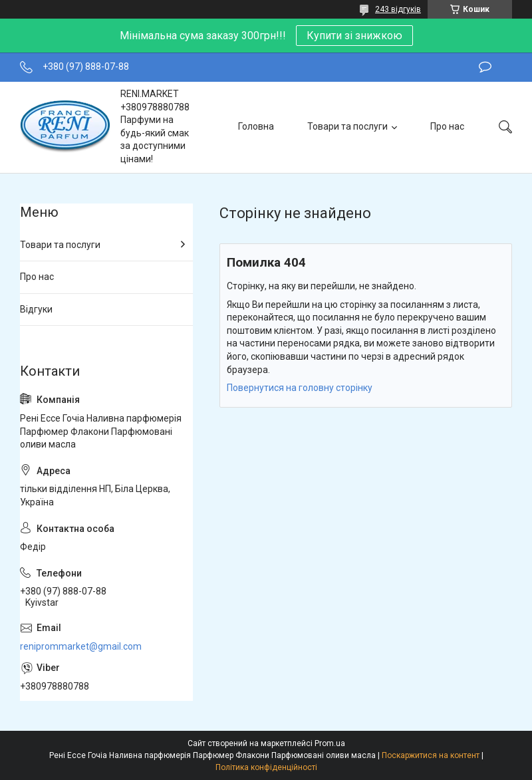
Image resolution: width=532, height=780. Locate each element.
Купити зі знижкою (354, 36)
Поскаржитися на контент (431, 755)
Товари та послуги (347, 126)
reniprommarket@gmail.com (81, 646)
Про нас (447, 126)
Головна (256, 126)
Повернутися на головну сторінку (300, 388)
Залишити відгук (485, 67)
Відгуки (36, 309)
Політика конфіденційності (266, 767)
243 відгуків (398, 9)
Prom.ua (330, 743)
